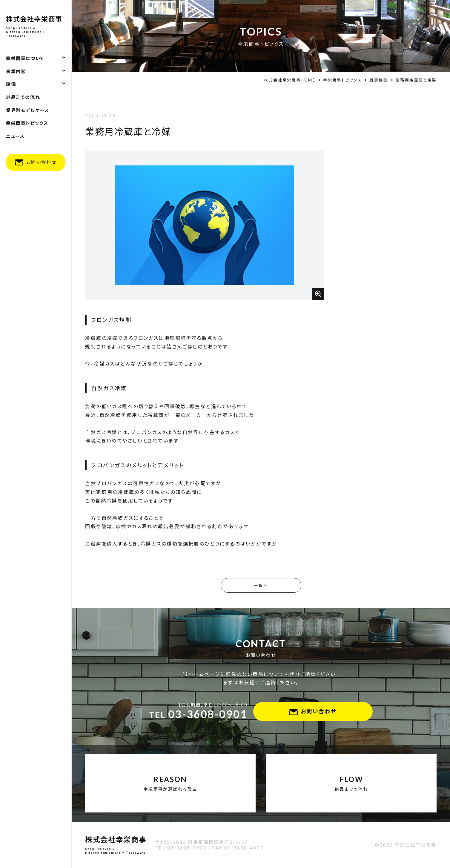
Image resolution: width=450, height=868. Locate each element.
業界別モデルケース (27, 110)
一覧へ (261, 585)
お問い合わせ (42, 162)
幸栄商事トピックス (27, 123)
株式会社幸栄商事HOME (290, 80)
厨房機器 (379, 80)
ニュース (15, 136)
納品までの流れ (23, 97)
